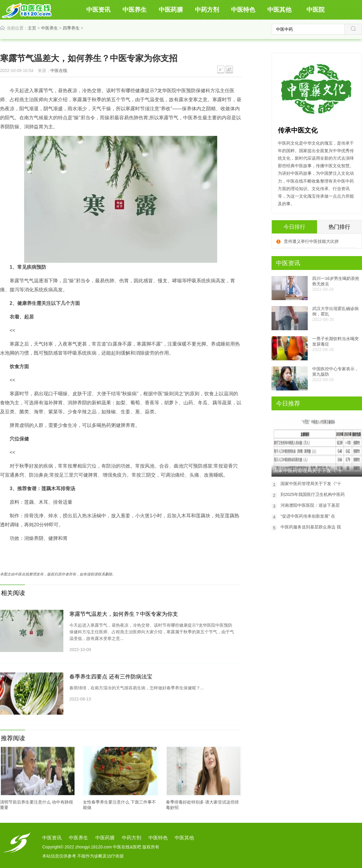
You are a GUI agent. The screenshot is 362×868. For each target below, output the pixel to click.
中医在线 (59, 71)
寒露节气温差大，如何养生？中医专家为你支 (124, 614)
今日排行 (294, 227)
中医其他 (279, 10)
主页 (32, 28)
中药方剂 (207, 10)
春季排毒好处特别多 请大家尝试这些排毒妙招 (202, 805)
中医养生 (135, 10)
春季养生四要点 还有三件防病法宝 (111, 677)
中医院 (316, 10)
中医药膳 (171, 10)
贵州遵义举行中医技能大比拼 (311, 241)
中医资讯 (98, 10)
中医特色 (243, 10)
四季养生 (71, 28)
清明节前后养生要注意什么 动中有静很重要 (37, 805)
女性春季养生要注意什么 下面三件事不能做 (119, 805)
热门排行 (339, 227)
